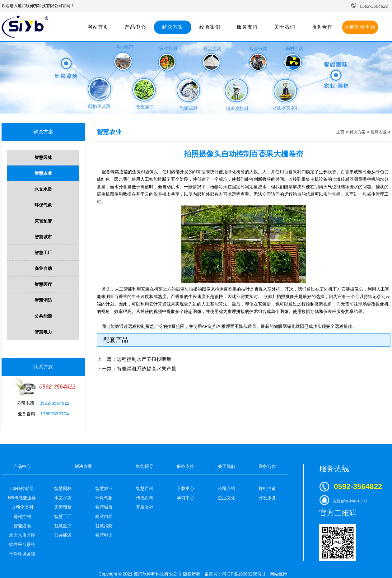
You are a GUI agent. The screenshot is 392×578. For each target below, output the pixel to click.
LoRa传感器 (22, 488)
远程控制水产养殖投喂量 (144, 359)
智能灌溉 (22, 526)
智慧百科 (145, 488)
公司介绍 (226, 488)
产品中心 (135, 27)
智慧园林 (43, 157)
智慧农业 (43, 173)
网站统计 (278, 574)
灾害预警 (43, 221)
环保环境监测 (22, 554)
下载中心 (185, 488)
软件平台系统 (22, 544)
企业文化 (226, 498)
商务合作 (322, 27)
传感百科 (145, 498)
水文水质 (43, 189)
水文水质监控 (22, 535)
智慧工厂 (43, 253)
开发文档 (145, 507)
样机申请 (267, 488)
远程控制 (22, 516)
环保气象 (43, 205)
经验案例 (210, 27)
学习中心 (185, 498)
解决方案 (173, 27)
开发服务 (267, 498)
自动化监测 (22, 507)
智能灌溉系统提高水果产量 (147, 369)
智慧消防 (43, 300)
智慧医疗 (43, 284)
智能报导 (145, 466)
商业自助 (43, 268)
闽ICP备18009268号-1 (244, 574)
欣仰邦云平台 (360, 27)
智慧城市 (43, 237)
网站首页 (98, 27)
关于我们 (285, 27)
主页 (340, 132)
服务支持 (247, 27)
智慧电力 (43, 332)
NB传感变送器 (22, 498)
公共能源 (43, 316)
